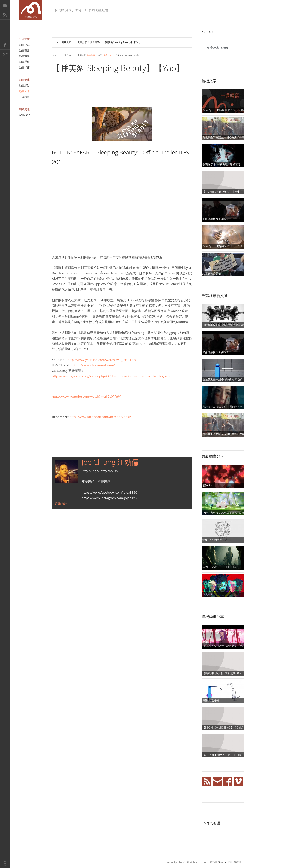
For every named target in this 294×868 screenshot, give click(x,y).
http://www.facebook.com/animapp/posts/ (101, 417)
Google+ (5, 54)
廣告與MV (95, 42)
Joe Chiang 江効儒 (110, 462)
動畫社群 (24, 45)
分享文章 (24, 39)
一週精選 (24, 97)
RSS (5, 15)
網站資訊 (24, 109)
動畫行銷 (24, 67)
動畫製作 (24, 62)
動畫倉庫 (24, 80)
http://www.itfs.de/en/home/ (94, 365)
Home (55, 42)
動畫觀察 (24, 50)
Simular (223, 862)
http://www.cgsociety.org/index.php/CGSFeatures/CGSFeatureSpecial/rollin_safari (112, 376)
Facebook (5, 45)
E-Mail (5, 5)
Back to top (5, 863)
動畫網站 (24, 85)
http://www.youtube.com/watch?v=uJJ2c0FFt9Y (102, 360)
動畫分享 (82, 42)
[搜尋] (218, 48)
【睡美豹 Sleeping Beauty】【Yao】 (118, 68)
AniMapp (25, 115)
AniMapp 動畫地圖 (31, 10)
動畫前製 (24, 56)
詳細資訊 (61, 503)
